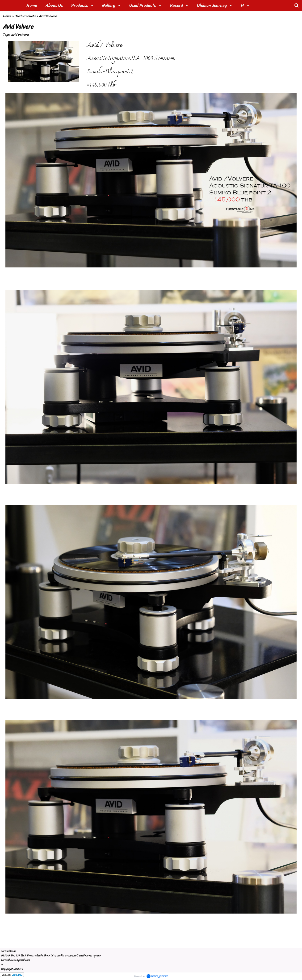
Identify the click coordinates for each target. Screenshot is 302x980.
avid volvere (20, 35)
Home (7, 16)
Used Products (25, 16)
